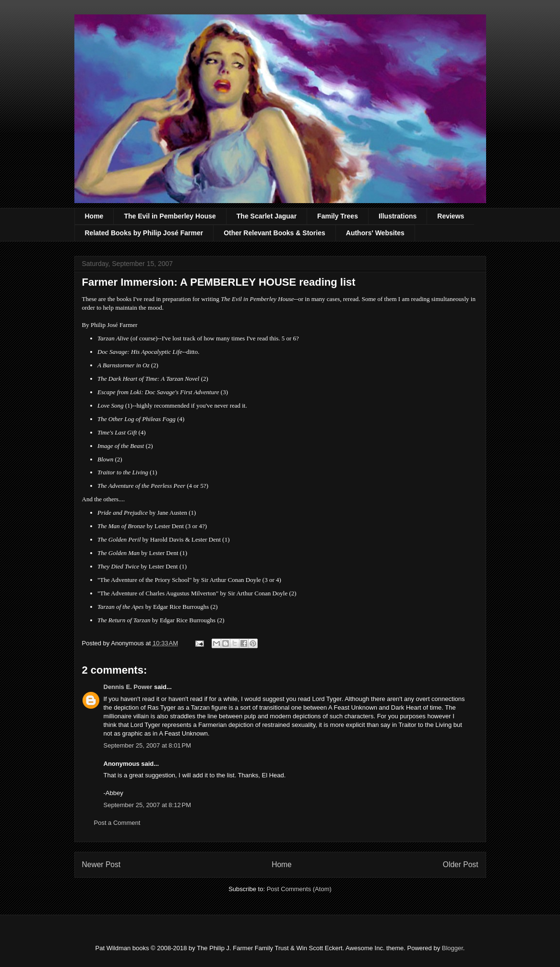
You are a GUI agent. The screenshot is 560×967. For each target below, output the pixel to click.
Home (94, 216)
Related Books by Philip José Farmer (144, 233)
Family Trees (338, 216)
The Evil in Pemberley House (170, 216)
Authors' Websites (375, 233)
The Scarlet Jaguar (267, 216)
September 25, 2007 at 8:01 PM (147, 745)
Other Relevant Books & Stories (274, 233)
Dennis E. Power (128, 687)
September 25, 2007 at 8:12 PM (147, 805)
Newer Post (101, 864)
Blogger (453, 948)
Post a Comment (117, 823)
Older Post (461, 864)
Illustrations (398, 216)
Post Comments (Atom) (299, 889)
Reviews (451, 216)
